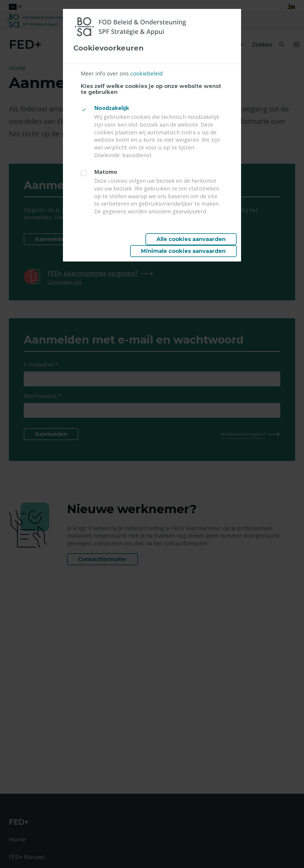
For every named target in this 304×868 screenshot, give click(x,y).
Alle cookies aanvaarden (191, 239)
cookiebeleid (147, 73)
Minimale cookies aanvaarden (183, 251)
